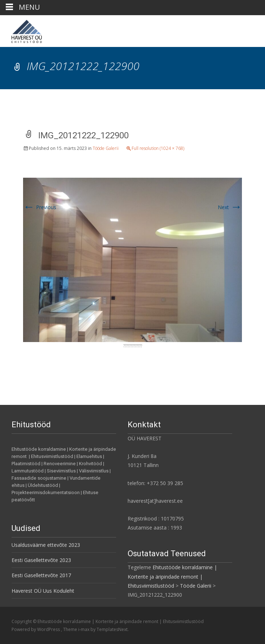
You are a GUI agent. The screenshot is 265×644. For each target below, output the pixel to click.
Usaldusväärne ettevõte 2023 (46, 545)
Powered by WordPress (36, 629)
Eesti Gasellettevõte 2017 (41, 575)
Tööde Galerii (106, 148)
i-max (84, 629)
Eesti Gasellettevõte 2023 (41, 560)
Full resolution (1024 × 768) (158, 148)
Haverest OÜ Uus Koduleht (43, 591)
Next (230, 207)
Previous (40, 207)
